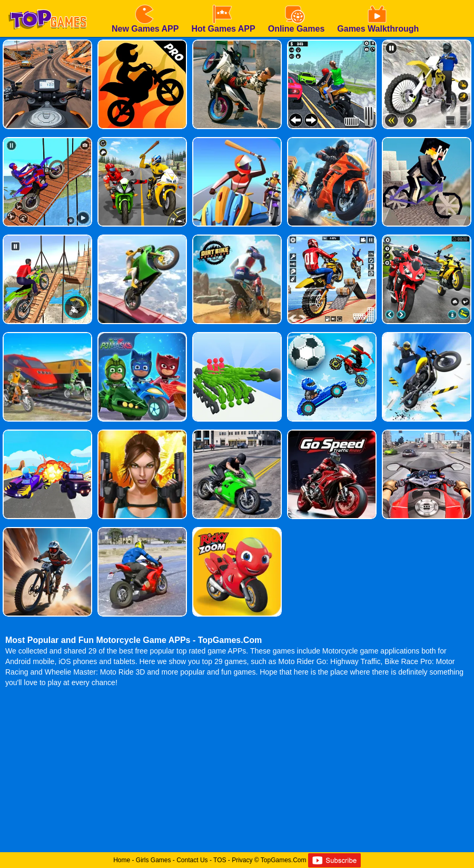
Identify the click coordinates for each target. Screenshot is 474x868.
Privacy (242, 860)
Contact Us (192, 860)
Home (122, 860)
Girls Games (154, 860)
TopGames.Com (284, 860)
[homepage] (47, 4)
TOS (220, 860)
